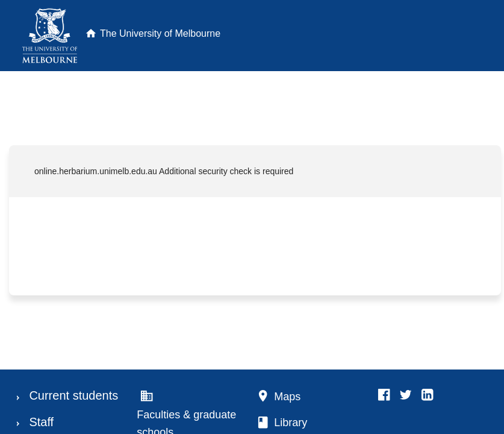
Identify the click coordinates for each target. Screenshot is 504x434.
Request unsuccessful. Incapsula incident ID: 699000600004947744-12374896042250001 (252, 217)
